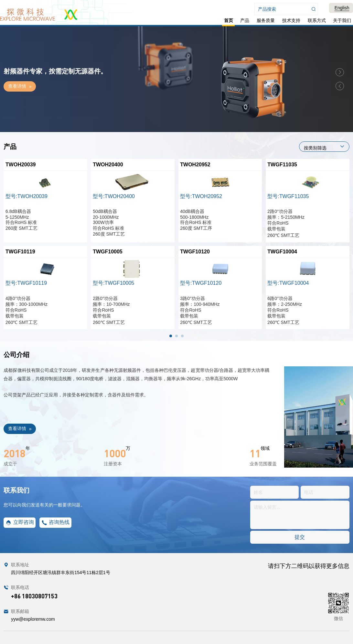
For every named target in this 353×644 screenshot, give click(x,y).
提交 (300, 537)
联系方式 (317, 20)
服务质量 (266, 20)
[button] (340, 72)
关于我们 (342, 20)
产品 (245, 20)
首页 (229, 20)
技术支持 (291, 20)
